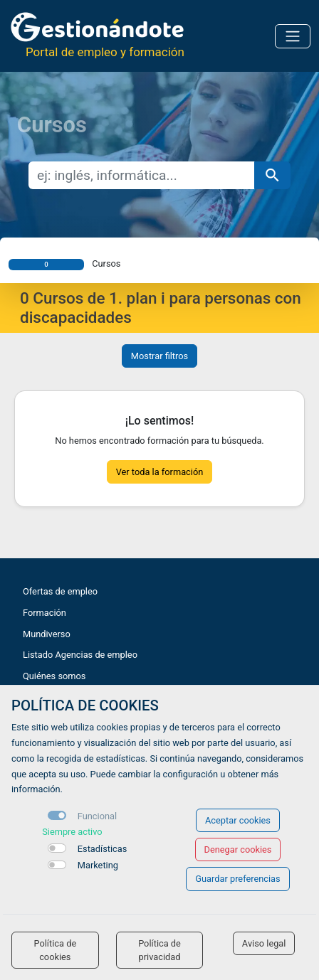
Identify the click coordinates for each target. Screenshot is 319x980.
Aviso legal (264, 943)
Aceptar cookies (238, 820)
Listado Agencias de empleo (80, 655)
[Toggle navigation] (293, 36)
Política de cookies (55, 950)
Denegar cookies (238, 849)
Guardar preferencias (237, 879)
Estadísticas (103, 849)
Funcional (97, 816)
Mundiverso (47, 634)
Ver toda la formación (160, 472)
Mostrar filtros (159, 356)
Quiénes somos (54, 676)
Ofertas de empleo (60, 591)
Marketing (98, 865)
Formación (45, 613)
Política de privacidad (159, 950)
